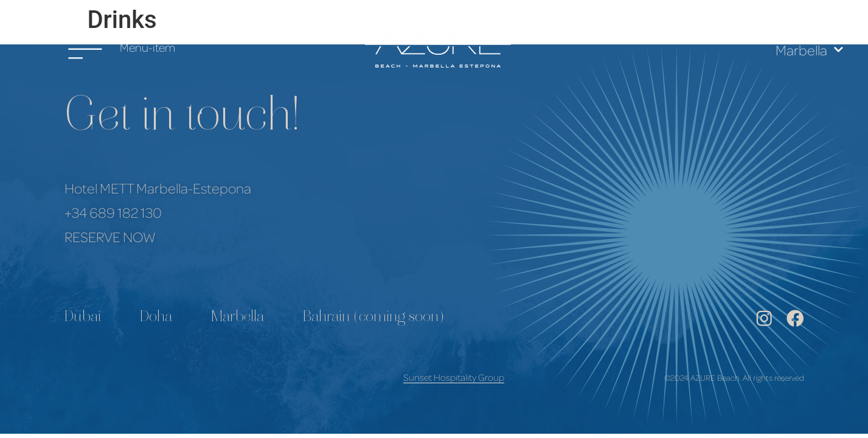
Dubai (83, 318)
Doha (156, 318)
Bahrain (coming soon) (373, 318)
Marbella (810, 50)
